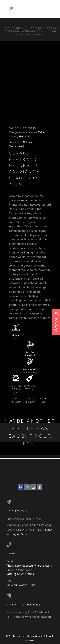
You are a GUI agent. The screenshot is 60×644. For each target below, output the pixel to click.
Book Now (56, 324)
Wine (17, 28)
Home (6, 28)
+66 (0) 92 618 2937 (20, 574)
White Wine (34, 28)
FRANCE (24, 137)
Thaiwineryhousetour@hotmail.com (29, 566)
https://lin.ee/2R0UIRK (21, 585)
